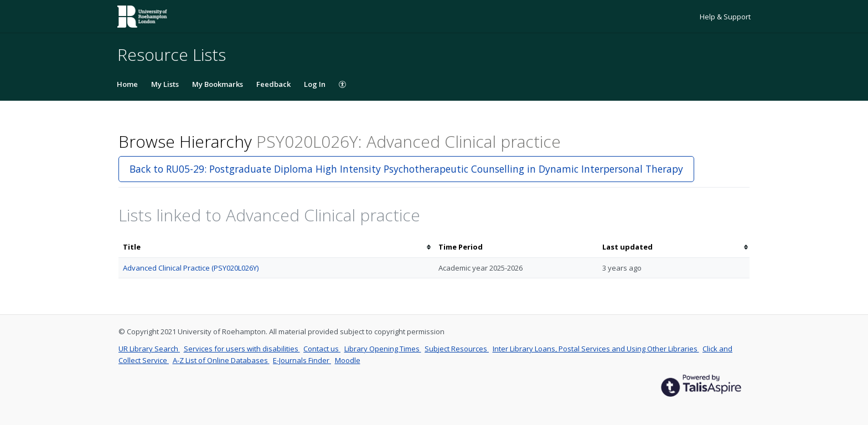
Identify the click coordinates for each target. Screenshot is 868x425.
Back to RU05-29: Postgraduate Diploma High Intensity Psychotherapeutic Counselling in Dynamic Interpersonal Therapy (406, 169)
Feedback (273, 84)
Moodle (348, 360)
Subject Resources (457, 349)
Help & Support (725, 17)
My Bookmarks (218, 84)
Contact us (322, 349)
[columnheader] (276, 247)
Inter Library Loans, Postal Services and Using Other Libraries (596, 349)
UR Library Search (149, 349)
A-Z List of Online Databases (221, 360)
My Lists (165, 84)
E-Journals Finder (302, 360)
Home (127, 84)
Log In (315, 84)
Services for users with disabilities (242, 349)
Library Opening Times (383, 349)
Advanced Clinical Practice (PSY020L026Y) (191, 268)
